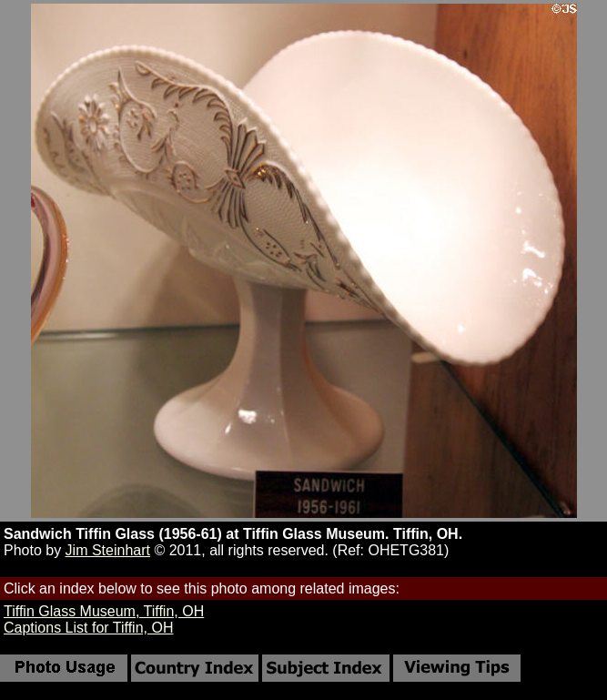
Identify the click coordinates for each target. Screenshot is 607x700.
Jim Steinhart (108, 550)
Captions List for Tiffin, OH (88, 628)
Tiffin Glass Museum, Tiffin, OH (104, 611)
